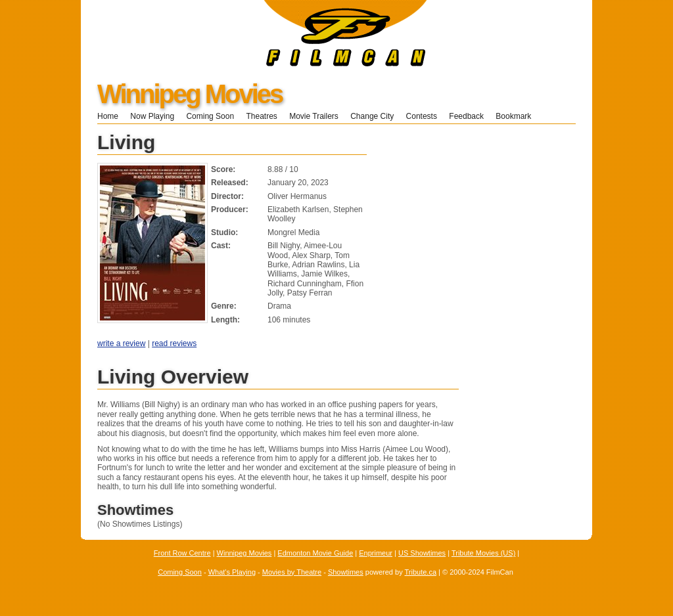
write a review (121, 343)
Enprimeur (376, 553)
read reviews (174, 343)
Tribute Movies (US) (483, 553)
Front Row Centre (182, 553)
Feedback (466, 116)
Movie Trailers (314, 116)
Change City (372, 116)
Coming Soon (210, 116)
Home (108, 116)
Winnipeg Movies (190, 94)
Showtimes (346, 572)
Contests (422, 116)
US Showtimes (422, 553)
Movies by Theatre (292, 572)
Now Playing (152, 116)
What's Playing (232, 572)
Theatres (261, 116)
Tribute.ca (421, 572)
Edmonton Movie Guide (315, 553)
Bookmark (518, 116)
